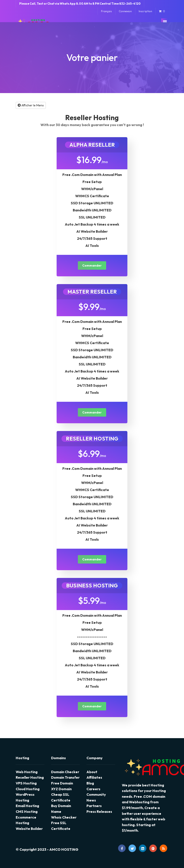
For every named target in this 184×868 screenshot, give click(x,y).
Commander (92, 265)
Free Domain (62, 783)
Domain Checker (65, 772)
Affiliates (94, 777)
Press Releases (99, 811)
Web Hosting (27, 772)
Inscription (145, 11)
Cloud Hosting (28, 789)
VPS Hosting (26, 783)
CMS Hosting (27, 811)
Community (96, 794)
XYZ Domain (61, 789)
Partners (94, 806)
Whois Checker (64, 817)
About (92, 772)
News (91, 800)
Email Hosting (27, 806)
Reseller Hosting (30, 777)
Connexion (125, 11)
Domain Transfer (65, 777)
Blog (90, 783)
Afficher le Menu (31, 105)
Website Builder (29, 829)
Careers (93, 789)
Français (106, 11)
